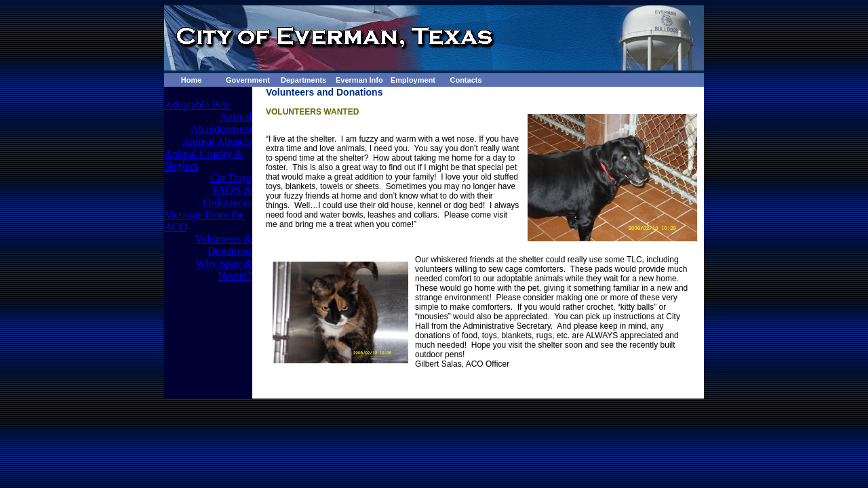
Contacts (466, 80)
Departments (303, 80)
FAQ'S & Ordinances (228, 196)
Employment (413, 80)
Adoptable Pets (197, 105)
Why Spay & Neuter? (224, 269)
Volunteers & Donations (223, 245)
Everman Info (359, 80)
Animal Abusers (217, 141)
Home (192, 80)
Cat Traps (231, 178)
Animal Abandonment (221, 123)
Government (248, 80)
